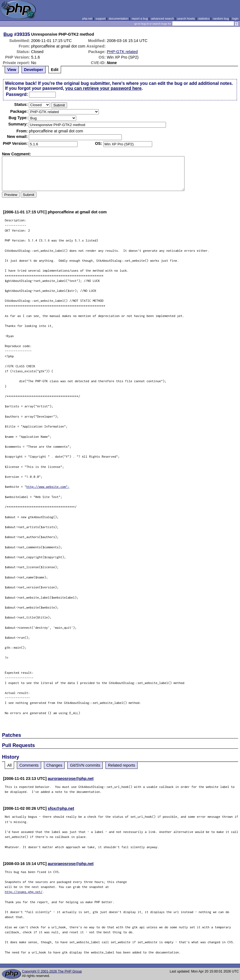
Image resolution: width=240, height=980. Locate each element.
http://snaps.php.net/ (24, 892)
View (12, 70)
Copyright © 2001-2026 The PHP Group (52, 971)
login (235, 19)
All (9, 765)
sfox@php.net (61, 808)
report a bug (140, 19)
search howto (186, 19)
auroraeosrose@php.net (71, 779)
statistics (204, 19)
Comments (29, 765)
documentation (119, 19)
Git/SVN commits (85, 765)
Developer (34, 70)
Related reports (122, 765)
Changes (54, 765)
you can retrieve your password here (103, 88)
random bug (221, 19)
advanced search (162, 19)
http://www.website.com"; (48, 487)
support (101, 19)
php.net (87, 19)
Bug (8, 34)
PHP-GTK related (122, 52)
